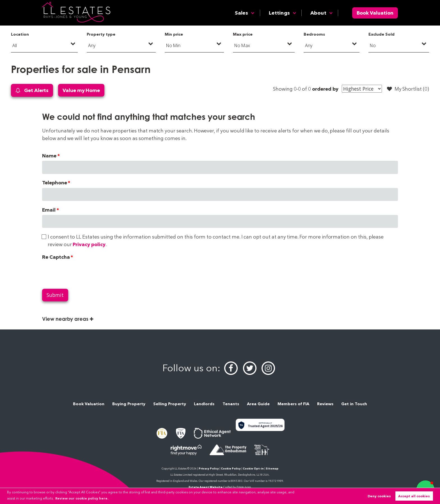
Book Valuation (375, 13)
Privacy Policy (209, 469)
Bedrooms (314, 34)
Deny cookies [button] (379, 496)
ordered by (325, 89)
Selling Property (170, 404)
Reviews (325, 404)
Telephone (55, 183)
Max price (243, 34)
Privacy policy (89, 244)
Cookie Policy (231, 469)
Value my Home (81, 90)
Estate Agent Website (206, 487)
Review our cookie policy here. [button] (82, 498)
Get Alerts (32, 91)
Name (49, 156)
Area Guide (258, 404)
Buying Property (129, 404)
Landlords (204, 404)
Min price (174, 34)
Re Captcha (56, 257)
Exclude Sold (381, 34)
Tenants (231, 404)
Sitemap (272, 469)
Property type (101, 34)
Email (49, 210)
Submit (55, 295)
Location (20, 34)
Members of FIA (293, 404)
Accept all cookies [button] (414, 496)
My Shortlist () (408, 89)
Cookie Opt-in (253, 469)
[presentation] (85, 273)
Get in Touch (354, 404)
